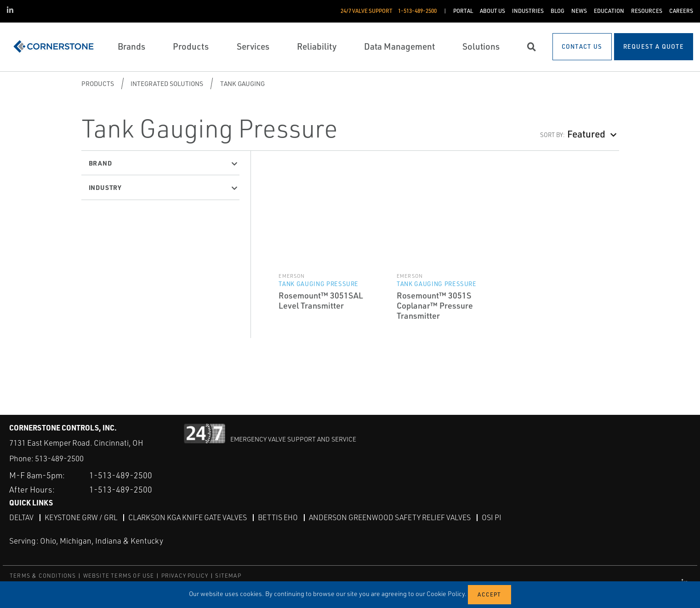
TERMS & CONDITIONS (43, 576)
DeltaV (21, 517)
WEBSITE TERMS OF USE (119, 576)
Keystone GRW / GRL (81, 517)
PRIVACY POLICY (185, 576)
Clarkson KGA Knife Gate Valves (188, 517)
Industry (105, 187)
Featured (586, 134)
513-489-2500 (59, 458)
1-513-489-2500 (121, 475)
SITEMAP (228, 576)
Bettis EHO (278, 517)
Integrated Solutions (167, 83)
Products (98, 83)
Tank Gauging (242, 83)
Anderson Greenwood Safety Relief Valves (390, 517)
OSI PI (492, 517)
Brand (100, 163)
